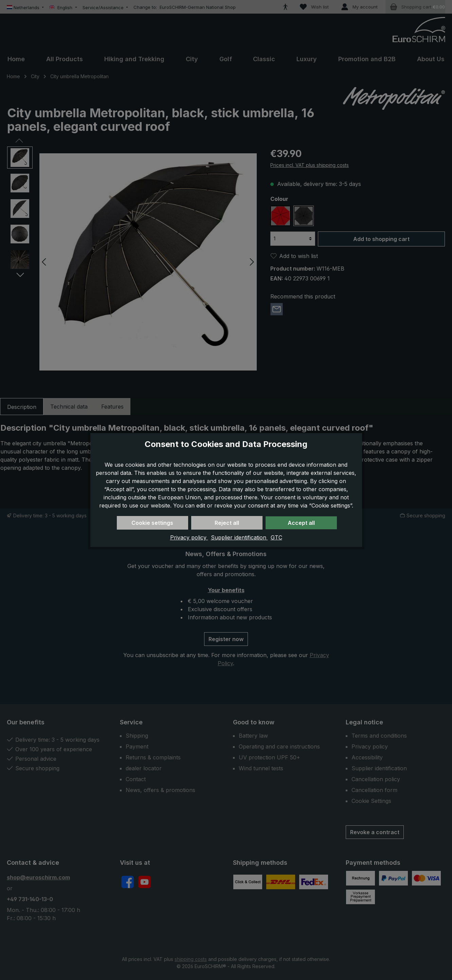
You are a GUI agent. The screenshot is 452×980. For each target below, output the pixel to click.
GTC (276, 537)
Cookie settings (152, 523)
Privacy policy (189, 537)
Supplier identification (239, 537)
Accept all (301, 523)
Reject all (227, 523)
